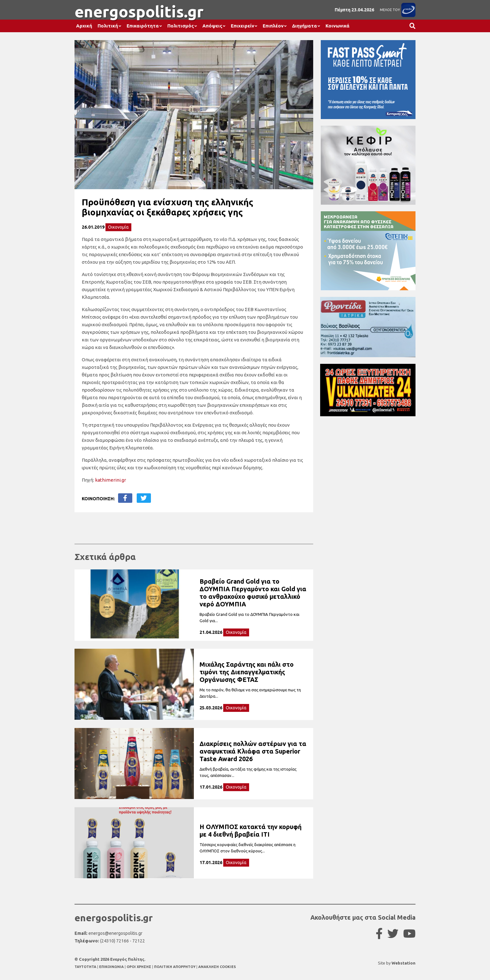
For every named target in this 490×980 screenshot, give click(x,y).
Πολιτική (108, 26)
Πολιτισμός (181, 26)
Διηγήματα (305, 26)
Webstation (403, 963)
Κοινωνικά (338, 26)
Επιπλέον (273, 26)
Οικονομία (118, 227)
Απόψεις (212, 26)
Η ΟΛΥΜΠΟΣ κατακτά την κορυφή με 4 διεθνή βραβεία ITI (251, 830)
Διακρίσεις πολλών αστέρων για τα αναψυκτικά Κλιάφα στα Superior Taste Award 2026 (253, 751)
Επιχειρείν (242, 26)
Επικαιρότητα (143, 26)
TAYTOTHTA (86, 967)
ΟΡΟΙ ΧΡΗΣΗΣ (139, 967)
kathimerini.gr (111, 480)
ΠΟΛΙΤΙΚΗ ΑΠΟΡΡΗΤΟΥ (175, 967)
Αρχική (84, 26)
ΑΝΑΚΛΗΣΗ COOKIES (217, 967)
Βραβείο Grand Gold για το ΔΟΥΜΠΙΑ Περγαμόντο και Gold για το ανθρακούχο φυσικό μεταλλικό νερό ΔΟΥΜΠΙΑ (253, 593)
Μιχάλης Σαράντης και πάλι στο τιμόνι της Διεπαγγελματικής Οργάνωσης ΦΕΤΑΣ (247, 672)
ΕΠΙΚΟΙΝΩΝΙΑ (112, 967)
